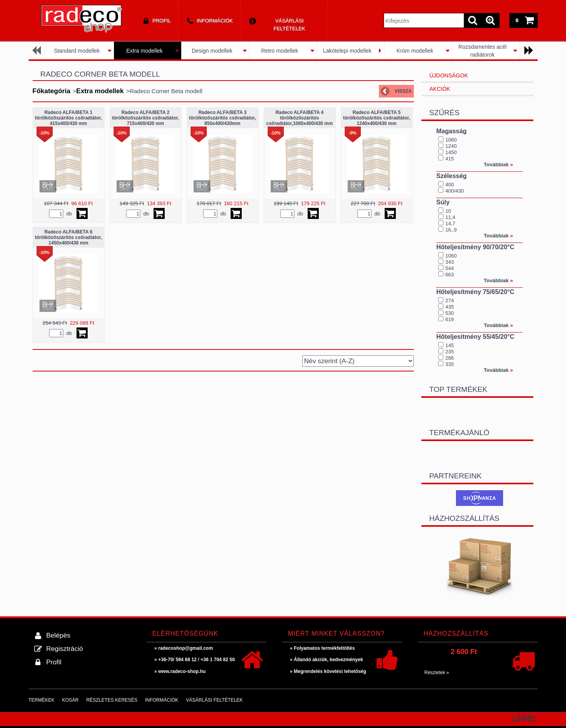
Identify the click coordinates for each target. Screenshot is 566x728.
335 (450, 364)
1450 (451, 152)
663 (450, 275)
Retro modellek (279, 51)
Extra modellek (144, 51)
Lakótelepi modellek (347, 51)
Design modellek (212, 51)
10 (448, 211)
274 (450, 301)
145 (450, 345)
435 (450, 307)
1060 (451, 140)
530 (450, 313)
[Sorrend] (358, 361)
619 (450, 319)
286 (450, 358)
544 (450, 268)
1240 (451, 146)
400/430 (455, 191)
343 (450, 262)
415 (450, 159)
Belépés (58, 635)
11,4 (450, 217)
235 (450, 352)
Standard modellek (77, 51)
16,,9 (451, 230)
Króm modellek (415, 51)
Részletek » (437, 673)
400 (450, 185)
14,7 (450, 223)
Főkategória (51, 91)
